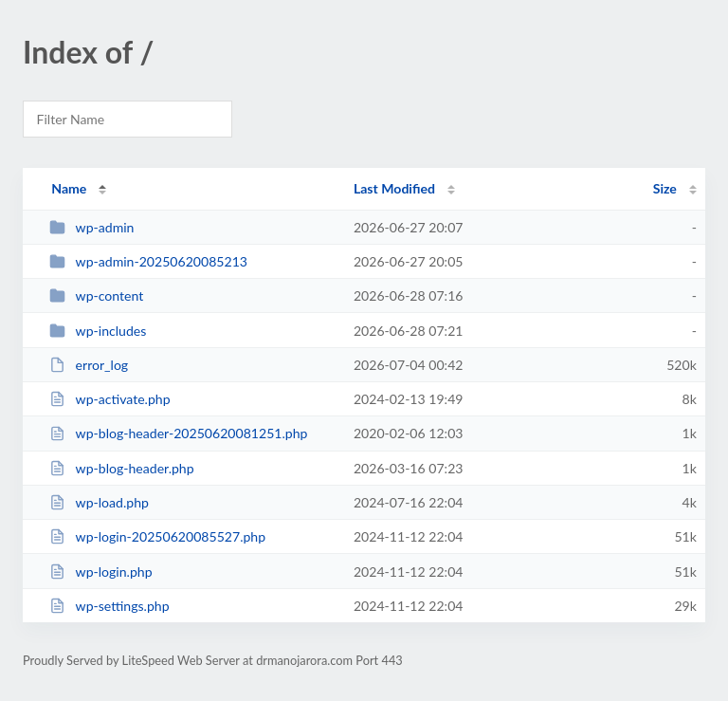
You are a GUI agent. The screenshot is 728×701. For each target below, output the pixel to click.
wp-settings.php (109, 606)
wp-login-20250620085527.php (157, 536)
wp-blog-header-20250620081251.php (178, 433)
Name (69, 188)
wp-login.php (100, 572)
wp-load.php (99, 502)
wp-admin (91, 227)
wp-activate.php (109, 399)
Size (665, 188)
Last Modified (394, 188)
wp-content (96, 295)
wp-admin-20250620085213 (148, 261)
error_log (89, 365)
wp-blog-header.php (121, 468)
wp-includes (98, 331)
